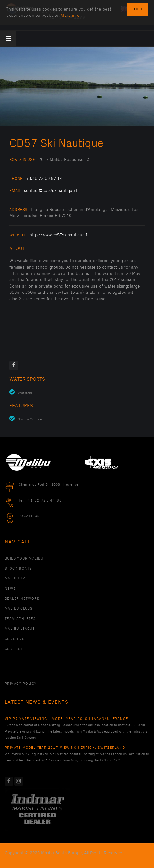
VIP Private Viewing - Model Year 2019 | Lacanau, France (66, 719)
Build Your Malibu (24, 559)
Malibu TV (15, 579)
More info (70, 15)
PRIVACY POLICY (21, 684)
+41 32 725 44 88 (43, 501)
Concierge (16, 639)
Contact (14, 649)
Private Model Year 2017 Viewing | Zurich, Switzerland (65, 748)
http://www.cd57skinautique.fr (59, 235)
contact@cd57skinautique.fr (51, 191)
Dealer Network (22, 599)
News (10, 589)
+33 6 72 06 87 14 (44, 178)
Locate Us (29, 516)
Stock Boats (18, 569)
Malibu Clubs (19, 609)
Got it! (137, 9)
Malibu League (20, 629)
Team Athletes (20, 619)
